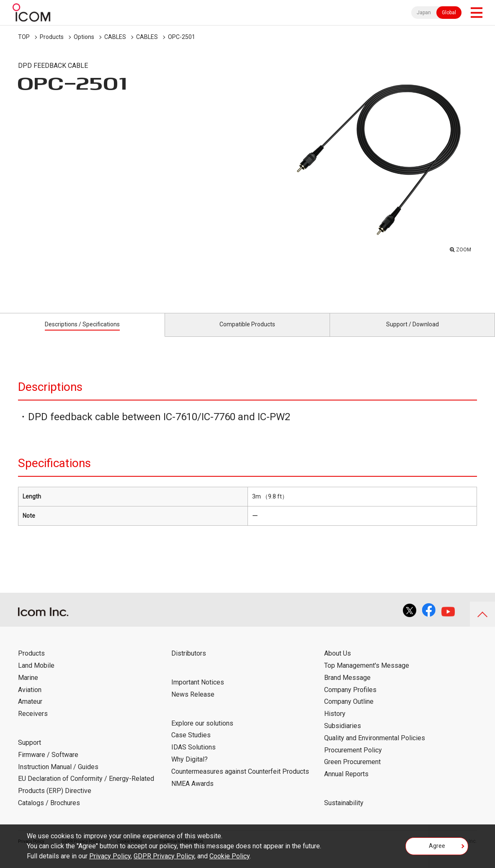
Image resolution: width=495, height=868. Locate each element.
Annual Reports (346, 784)
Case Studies (191, 745)
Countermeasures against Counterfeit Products (240, 781)
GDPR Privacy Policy (164, 856)
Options (84, 37)
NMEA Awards (192, 793)
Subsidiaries (343, 735)
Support (30, 752)
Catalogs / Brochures (49, 812)
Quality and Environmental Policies (375, 748)
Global (449, 13)
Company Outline (349, 711)
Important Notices (198, 692)
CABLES (115, 37)
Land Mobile (36, 675)
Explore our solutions (202, 732)
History (335, 723)
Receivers (33, 723)
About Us (338, 663)
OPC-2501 (182, 37)
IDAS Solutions (193, 757)
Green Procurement (352, 771)
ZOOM (461, 248)
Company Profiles (350, 699)
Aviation (30, 699)
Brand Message (347, 687)
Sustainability (344, 812)
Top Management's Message (367, 675)
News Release (193, 704)
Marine (28, 687)
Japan (424, 13)
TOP (24, 37)
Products (52, 37)
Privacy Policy (110, 856)
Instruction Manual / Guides (58, 776)
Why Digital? (189, 769)
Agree (437, 849)
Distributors (189, 663)
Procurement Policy (353, 759)
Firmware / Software (48, 764)
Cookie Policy (229, 856)
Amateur (30, 711)
